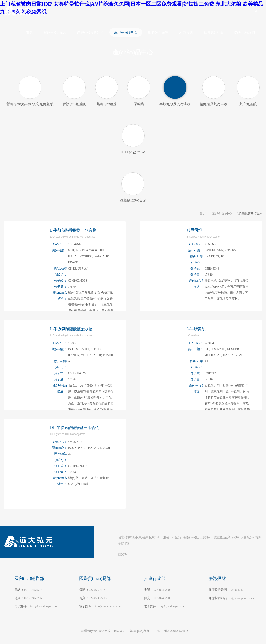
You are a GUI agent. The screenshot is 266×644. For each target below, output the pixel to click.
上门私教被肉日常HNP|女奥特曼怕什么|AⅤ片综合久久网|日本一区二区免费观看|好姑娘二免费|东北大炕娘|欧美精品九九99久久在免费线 (77, 642)
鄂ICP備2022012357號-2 (172, 631)
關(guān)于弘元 (55, 32)
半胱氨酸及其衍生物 (249, 213)
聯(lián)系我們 (244, 32)
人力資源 (186, 32)
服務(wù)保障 (158, 32)
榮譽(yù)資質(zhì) (90, 32)
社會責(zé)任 (213, 32)
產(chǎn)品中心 (126, 32)
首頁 (29, 32)
